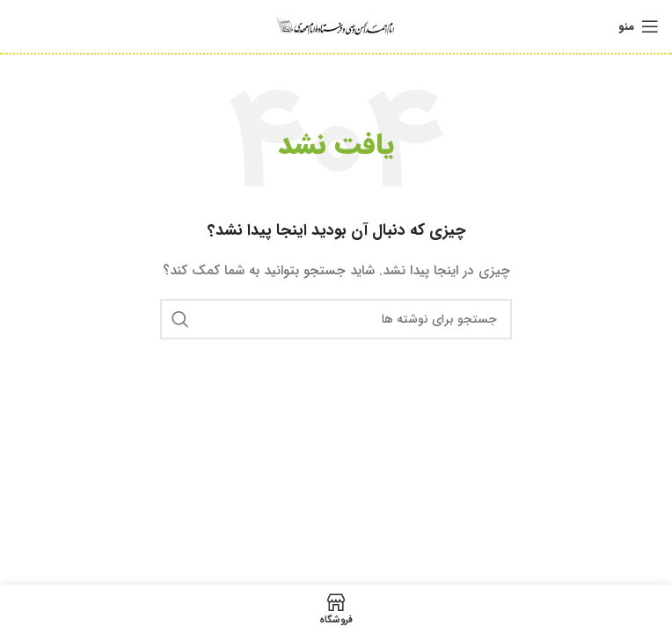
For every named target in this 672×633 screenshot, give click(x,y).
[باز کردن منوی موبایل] (639, 26)
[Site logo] (336, 25)
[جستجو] (336, 319)
